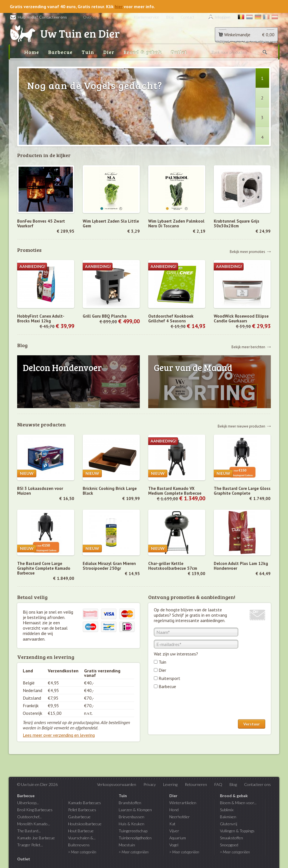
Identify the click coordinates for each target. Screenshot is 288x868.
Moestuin (127, 845)
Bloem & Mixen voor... (238, 803)
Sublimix (227, 810)
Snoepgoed (229, 845)
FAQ (218, 784)
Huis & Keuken (131, 824)
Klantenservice (146, 17)
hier (119, 6)
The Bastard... (29, 831)
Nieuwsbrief (116, 17)
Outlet (179, 52)
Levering (170, 784)
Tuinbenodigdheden (135, 838)
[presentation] (197, 706)
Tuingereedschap (133, 831)
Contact (187, 17)
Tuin (88, 52)
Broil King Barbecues (35, 810)
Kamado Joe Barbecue (36, 838)
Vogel (174, 845)
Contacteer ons (257, 784)
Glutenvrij (229, 824)
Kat (172, 824)
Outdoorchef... (29, 817)
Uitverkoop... (28, 803)
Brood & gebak (143, 52)
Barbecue (60, 52)
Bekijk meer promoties (247, 251)
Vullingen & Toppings (237, 831)
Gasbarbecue (79, 817)
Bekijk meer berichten (248, 347)
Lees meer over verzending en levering (59, 735)
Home (32, 52)
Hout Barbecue (81, 831)
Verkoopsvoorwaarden (117, 784)
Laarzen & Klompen (135, 810)
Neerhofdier (180, 817)
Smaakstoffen (231, 838)
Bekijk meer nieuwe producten (241, 426)
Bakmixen (228, 817)
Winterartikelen (183, 803)
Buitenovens (79, 845)
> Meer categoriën (82, 852)
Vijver (174, 831)
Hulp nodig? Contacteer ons (38, 17)
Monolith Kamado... (34, 824)
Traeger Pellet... (30, 845)
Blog (170, 17)
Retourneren (196, 784)
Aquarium (178, 838)
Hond (174, 810)
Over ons (91, 17)
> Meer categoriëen (134, 852)
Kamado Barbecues (85, 803)
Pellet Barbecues (82, 810)
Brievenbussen (131, 817)
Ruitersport (169, 678)
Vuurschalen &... (82, 838)
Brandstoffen (130, 803)
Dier (109, 52)
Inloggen (222, 17)
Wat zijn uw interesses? (176, 654)
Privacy (150, 784)
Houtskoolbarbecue (85, 824)
